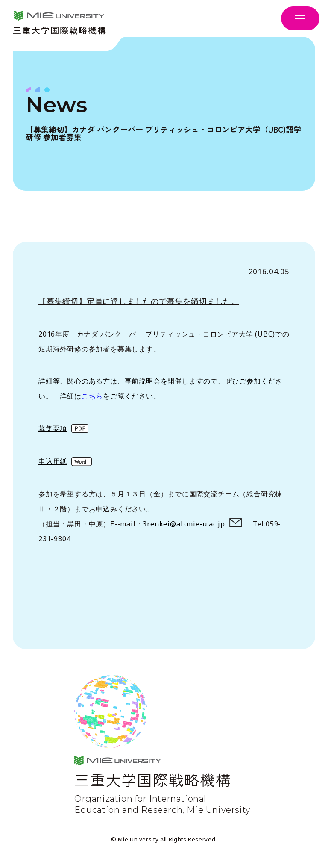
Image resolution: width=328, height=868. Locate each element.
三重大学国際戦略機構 (60, 29)
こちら (92, 396)
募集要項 (53, 428)
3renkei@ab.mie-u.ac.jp (184, 524)
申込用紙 (53, 461)
